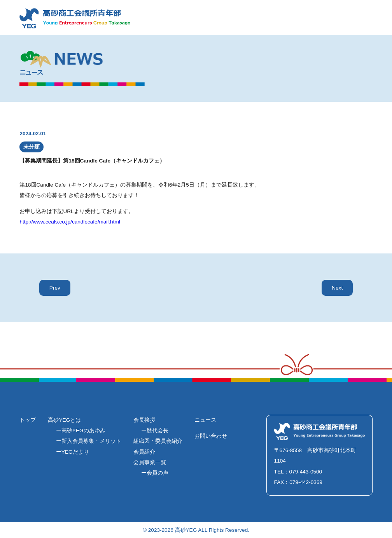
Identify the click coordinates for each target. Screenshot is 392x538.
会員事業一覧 (150, 462)
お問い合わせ (211, 436)
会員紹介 (144, 452)
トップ (28, 420)
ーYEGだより (73, 452)
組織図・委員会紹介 (158, 441)
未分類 (31, 147)
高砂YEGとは (64, 420)
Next (337, 288)
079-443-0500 (306, 472)
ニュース (205, 420)
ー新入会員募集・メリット (89, 441)
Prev (55, 288)
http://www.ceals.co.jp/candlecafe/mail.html (70, 222)
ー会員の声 (155, 473)
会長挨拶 (144, 420)
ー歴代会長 (155, 431)
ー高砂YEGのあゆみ (81, 431)
